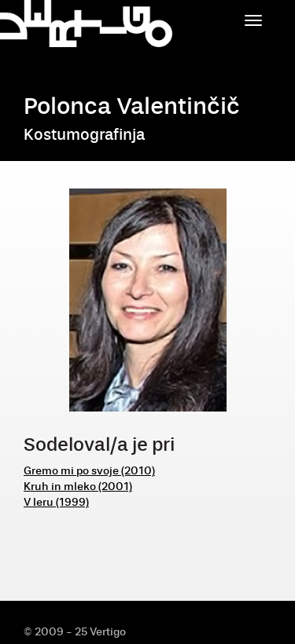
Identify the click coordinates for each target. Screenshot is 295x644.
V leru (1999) (56, 502)
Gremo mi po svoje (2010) (89, 471)
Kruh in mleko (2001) (78, 487)
